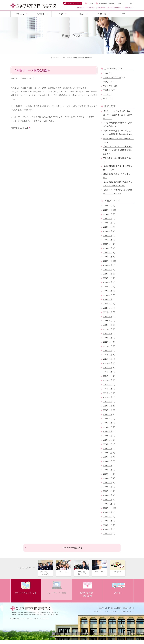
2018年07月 (108, 524)
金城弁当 (118, 571)
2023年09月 (108, 273)
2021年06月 (108, 384)
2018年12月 (108, 503)
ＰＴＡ (106, 95)
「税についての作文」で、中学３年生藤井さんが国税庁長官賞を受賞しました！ (118, 154)
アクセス (90, 3)
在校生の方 (91, 8)
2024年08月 (108, 226)
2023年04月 (108, 295)
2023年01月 (108, 307)
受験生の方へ (109, 86)
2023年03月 (108, 299)
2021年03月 (108, 397)
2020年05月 (108, 431)
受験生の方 (80, 8)
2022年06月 (108, 337)
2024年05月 (108, 239)
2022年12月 (108, 311)
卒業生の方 (128, 8)
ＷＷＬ (106, 99)
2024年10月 (108, 218)
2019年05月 (108, 482)
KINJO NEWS (64, 571)
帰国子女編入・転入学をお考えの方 (109, 8)
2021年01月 (108, 405)
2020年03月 (108, 439)
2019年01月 (108, 499)
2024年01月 (108, 256)
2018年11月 (108, 507)
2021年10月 (108, 367)
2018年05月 (108, 533)
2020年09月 (108, 418)
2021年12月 (108, 358)
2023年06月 (108, 286)
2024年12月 (108, 209)
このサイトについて (127, 616)
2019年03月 (108, 490)
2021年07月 (108, 380)
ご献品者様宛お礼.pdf (20, 128)
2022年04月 (108, 341)
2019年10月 (108, 461)
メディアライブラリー (113, 77)
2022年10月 (108, 320)
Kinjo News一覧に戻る (72, 552)
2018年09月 (108, 516)
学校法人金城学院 (115, 612)
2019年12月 (108, 452)
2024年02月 (108, 252)
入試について (100, 571)
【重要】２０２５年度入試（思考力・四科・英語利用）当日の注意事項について (118, 115)
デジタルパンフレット (74, 3)
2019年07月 (108, 473)
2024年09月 (108, 222)
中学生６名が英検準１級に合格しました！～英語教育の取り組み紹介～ (118, 134)
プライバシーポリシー (112, 616)
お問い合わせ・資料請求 (106, 3)
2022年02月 (108, 350)
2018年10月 (108, 512)
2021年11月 (108, 363)
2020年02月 (108, 443)
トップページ (55, 58)
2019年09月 (108, 465)
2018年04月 (108, 537)
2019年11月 (108, 456)
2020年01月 (108, 448)
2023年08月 (108, 277)
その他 (106, 73)
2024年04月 (108, 243)
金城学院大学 (103, 612)
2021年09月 (108, 371)
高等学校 (107, 90)
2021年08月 (108, 375)
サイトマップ (98, 616)
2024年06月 (108, 235)
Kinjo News (66, 58)
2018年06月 (108, 529)
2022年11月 (108, 316)
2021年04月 (108, 392)
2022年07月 (108, 333)
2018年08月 (108, 520)
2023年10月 (108, 269)
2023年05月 (108, 290)
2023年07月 (108, 282)
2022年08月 (108, 329)
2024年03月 (108, 248)
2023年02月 (108, 303)
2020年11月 (108, 414)
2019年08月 (108, 469)
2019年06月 (108, 478)
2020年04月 (108, 435)
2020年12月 (108, 409)
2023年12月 (108, 260)
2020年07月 (108, 422)
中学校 (106, 82)
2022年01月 (108, 354)
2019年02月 (108, 495)
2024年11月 (108, 214)
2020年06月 (108, 427)
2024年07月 (108, 231)
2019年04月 (108, 486)
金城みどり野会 (128, 612)
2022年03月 (108, 346)
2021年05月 (108, 388)
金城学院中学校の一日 (82, 572)
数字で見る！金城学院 (45, 572)
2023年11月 (108, 265)
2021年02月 (108, 401)
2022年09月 (108, 324)
